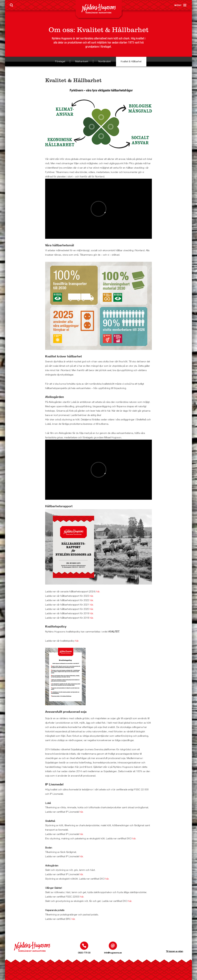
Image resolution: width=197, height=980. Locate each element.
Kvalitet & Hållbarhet (131, 61)
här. (98, 591)
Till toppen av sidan (174, 951)
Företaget (60, 61)
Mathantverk (82, 61)
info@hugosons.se (113, 953)
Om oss (61, 30)
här (91, 596)
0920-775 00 (84, 953)
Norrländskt (105, 61)
